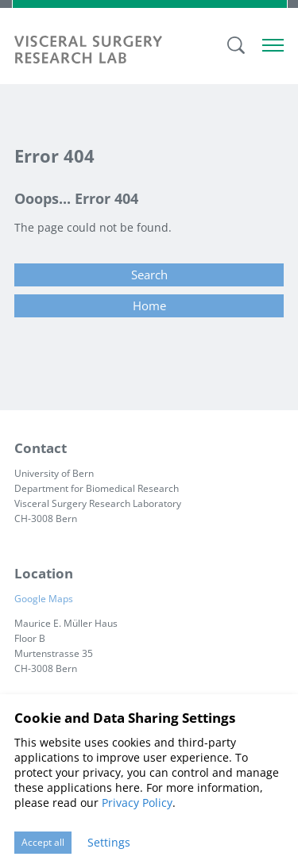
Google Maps (47, 599)
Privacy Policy (137, 803)
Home (149, 305)
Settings (109, 842)
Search (149, 275)
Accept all (43, 842)
